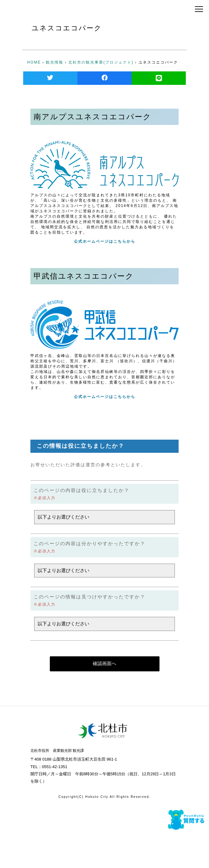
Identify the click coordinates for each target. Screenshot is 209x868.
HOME (34, 62)
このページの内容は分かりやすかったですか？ (89, 544)
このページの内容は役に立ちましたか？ (81, 490)
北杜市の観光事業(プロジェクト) (101, 62)
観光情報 (55, 62)
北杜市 (45, 9)
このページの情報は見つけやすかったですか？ (89, 597)
